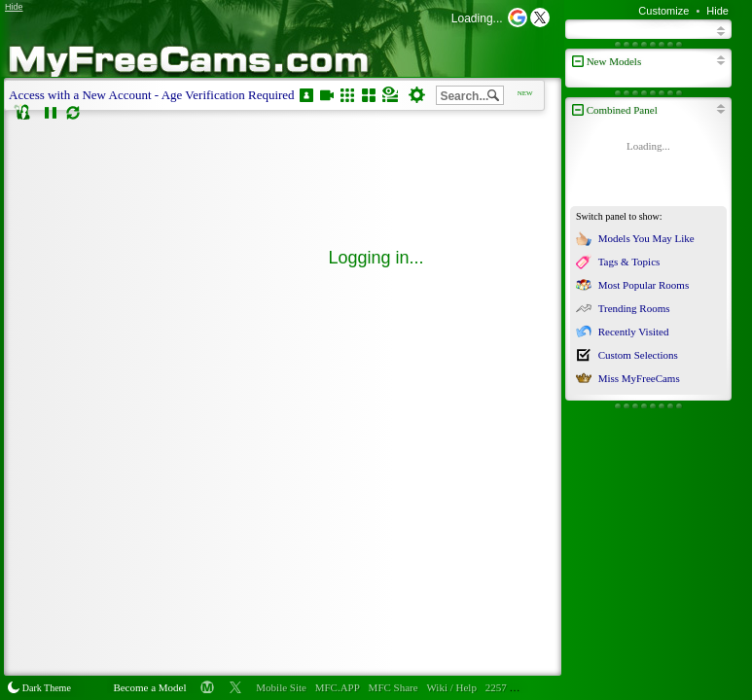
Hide (717, 11)
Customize (663, 11)
